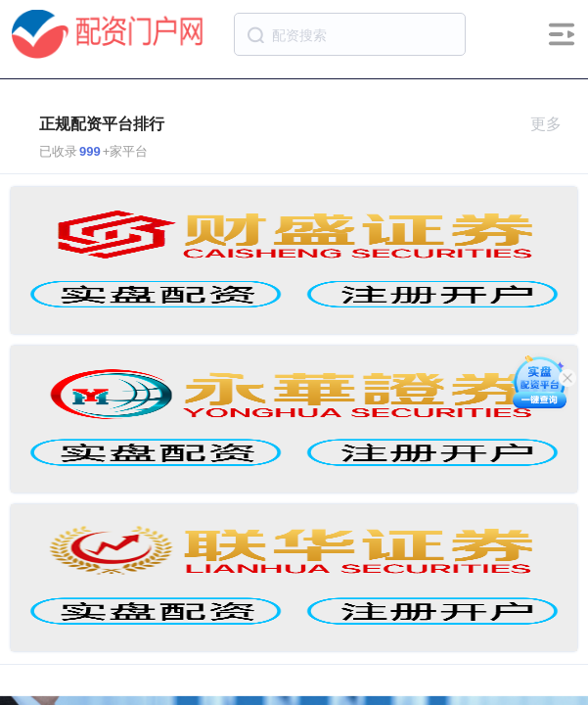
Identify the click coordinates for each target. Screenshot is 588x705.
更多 (554, 124)
